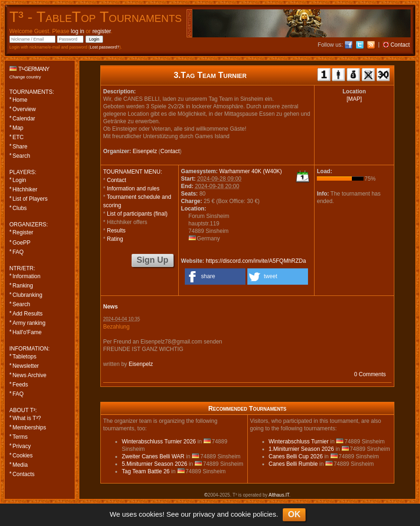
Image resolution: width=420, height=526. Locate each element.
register (101, 31)
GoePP (22, 243)
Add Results (28, 314)
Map (18, 128)
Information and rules (133, 189)
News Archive (30, 375)
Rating (115, 239)
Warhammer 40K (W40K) (251, 171)
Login (19, 180)
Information (27, 276)
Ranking (23, 286)
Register (23, 232)
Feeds (20, 385)
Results (116, 231)
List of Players (30, 199)
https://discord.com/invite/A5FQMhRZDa (256, 261)
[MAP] (354, 99)
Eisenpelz (145, 151)
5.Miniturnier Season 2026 (154, 464)
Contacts (24, 474)
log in (78, 31)
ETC (18, 137)
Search (21, 156)
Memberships (29, 428)
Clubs (20, 208)
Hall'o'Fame (27, 332)
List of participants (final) (137, 214)
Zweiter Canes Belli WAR (153, 456)
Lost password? (105, 47)
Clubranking (28, 295)
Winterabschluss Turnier (299, 442)
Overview (24, 109)
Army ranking (29, 323)
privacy (204, 514)
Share (20, 147)
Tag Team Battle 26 (146, 471)
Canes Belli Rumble (293, 464)
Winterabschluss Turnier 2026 (159, 442)
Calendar (24, 119)
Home (20, 100)
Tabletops (24, 357)
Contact (170, 151)
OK (294, 514)
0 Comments (370, 374)
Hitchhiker (25, 189)
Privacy (22, 446)
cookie (241, 514)
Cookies (23, 456)
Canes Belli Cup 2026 (296, 456)
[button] (215, 277)
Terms (20, 437)
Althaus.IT (279, 495)
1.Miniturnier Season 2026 (301, 449)
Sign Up (153, 260)
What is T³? (27, 418)
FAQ (18, 252)
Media (20, 465)
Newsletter (26, 366)
